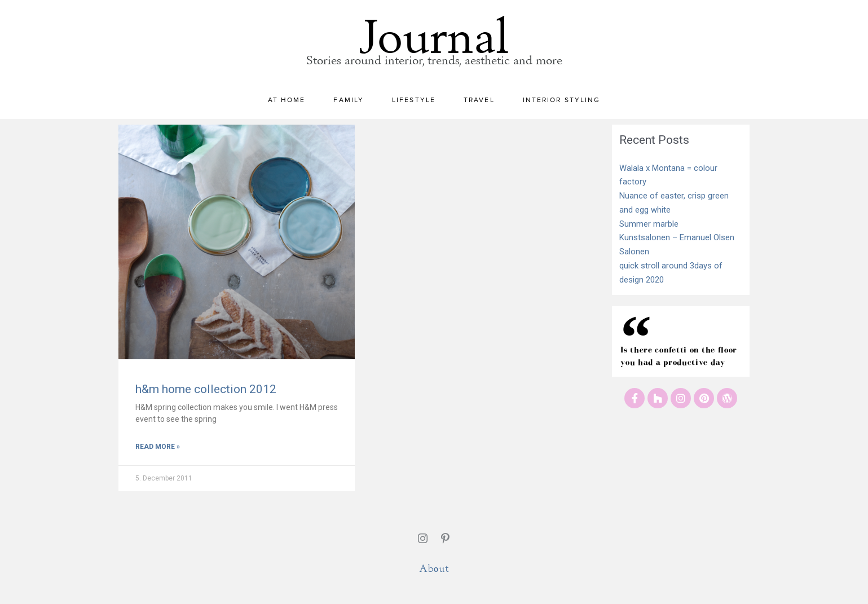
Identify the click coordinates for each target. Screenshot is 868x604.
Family (351, 100)
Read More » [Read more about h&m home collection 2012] (158, 447)
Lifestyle (417, 100)
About (434, 568)
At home (290, 100)
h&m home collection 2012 (206, 389)
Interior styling (562, 100)
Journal (434, 29)
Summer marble (649, 224)
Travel (482, 100)
